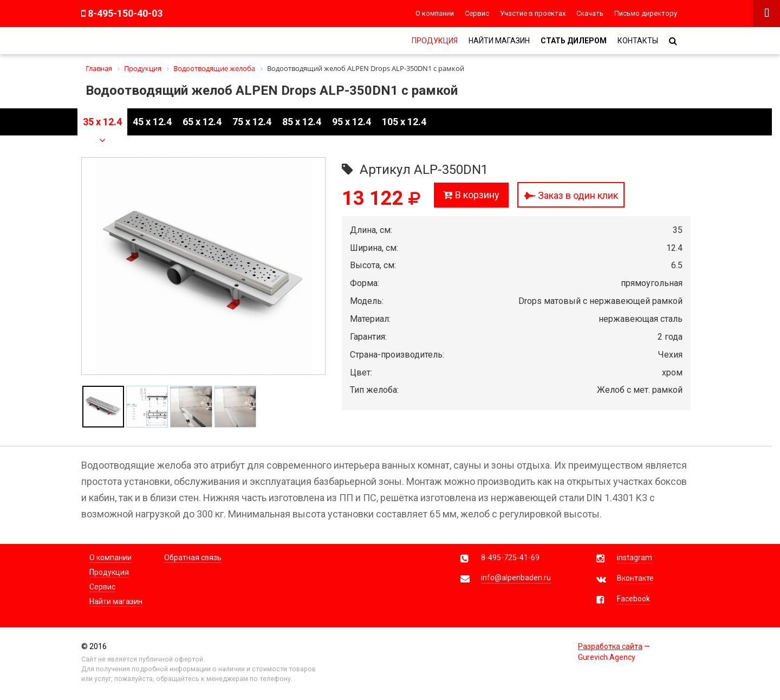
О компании (435, 13)
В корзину (471, 195)
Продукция (435, 41)
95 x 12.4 (352, 122)
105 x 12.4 (404, 122)
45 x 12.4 (152, 122)
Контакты (638, 41)
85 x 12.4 (302, 122)
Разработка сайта (610, 646)
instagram (635, 558)
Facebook (633, 599)
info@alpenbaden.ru (516, 578)
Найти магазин (499, 41)
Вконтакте (635, 578)
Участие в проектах (533, 13)
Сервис (477, 13)
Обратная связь (193, 558)
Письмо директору (646, 13)
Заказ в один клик (571, 195)
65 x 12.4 (202, 122)
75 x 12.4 (252, 122)
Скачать (590, 13)
